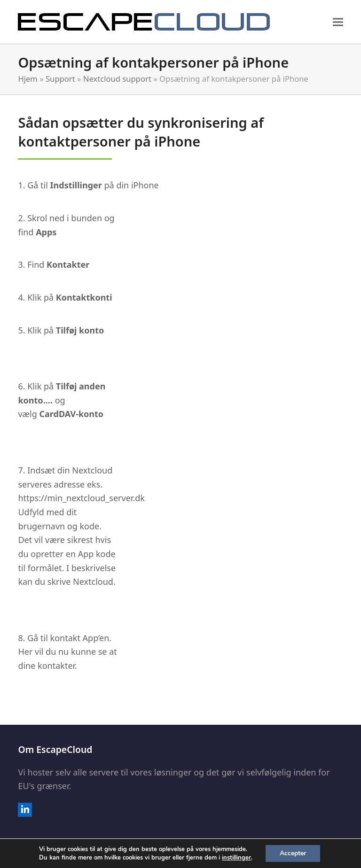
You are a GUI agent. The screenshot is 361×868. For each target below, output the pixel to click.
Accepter (293, 853)
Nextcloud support (117, 79)
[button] (338, 22)
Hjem (28, 79)
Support (60, 79)
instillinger (236, 858)
